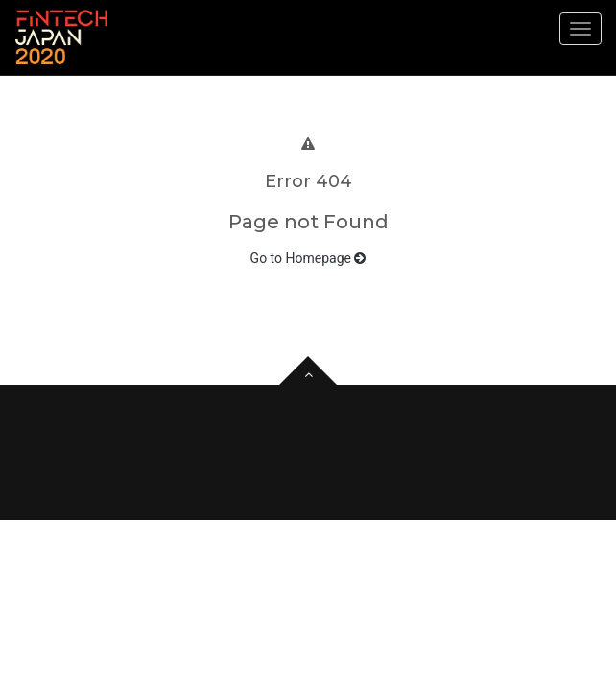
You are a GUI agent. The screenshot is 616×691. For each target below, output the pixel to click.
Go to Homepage (308, 258)
